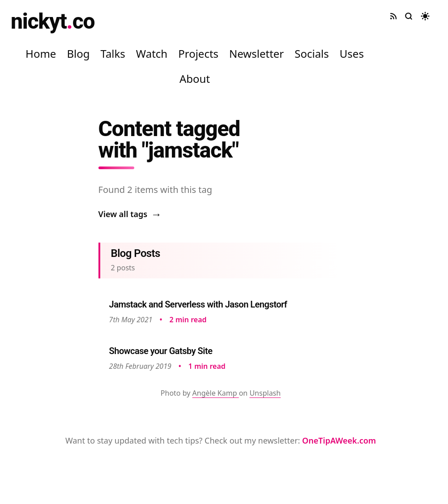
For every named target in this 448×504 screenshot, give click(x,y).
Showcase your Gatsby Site (161, 351)
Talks (113, 53)
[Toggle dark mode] (425, 16)
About (195, 79)
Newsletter (256, 53)
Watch (152, 53)
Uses (352, 53)
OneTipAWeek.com (339, 440)
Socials (312, 53)
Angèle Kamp (216, 393)
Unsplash (265, 393)
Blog (78, 53)
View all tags (130, 214)
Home (41, 53)
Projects (198, 53)
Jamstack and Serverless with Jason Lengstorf (198, 304)
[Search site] (409, 16)
